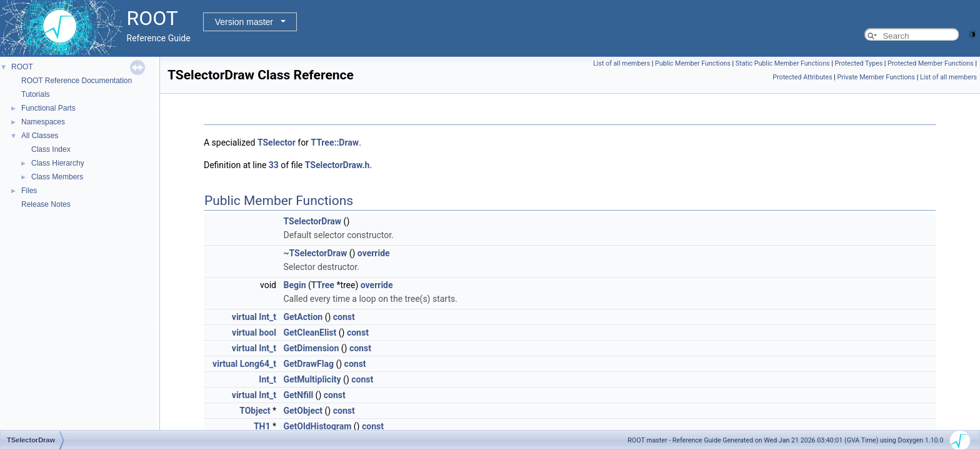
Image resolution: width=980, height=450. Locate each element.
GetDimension (311, 348)
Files (29, 191)
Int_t (267, 317)
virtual (244, 317)
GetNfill (298, 395)
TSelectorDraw (312, 221)
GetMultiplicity (312, 379)
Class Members (57, 177)
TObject (255, 411)
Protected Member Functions (931, 63)
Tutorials (36, 94)
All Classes (40, 136)
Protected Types (858, 63)
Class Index (51, 149)
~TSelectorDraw (315, 253)
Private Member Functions (876, 77)
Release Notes (46, 204)
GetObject (303, 411)
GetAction (303, 317)
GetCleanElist (310, 332)
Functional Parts (48, 108)
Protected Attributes (802, 77)
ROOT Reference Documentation (77, 81)
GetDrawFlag (308, 364)
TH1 (262, 426)
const (344, 317)
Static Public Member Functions (783, 63)
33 (274, 165)
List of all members (622, 63)
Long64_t (258, 364)
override (374, 253)
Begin (294, 285)
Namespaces (43, 122)
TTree (323, 285)
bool (268, 332)
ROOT (22, 67)
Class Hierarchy (58, 163)
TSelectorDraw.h (337, 165)
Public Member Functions (693, 63)
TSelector (277, 142)
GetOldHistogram (317, 426)
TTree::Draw (335, 142)
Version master (244, 22)
